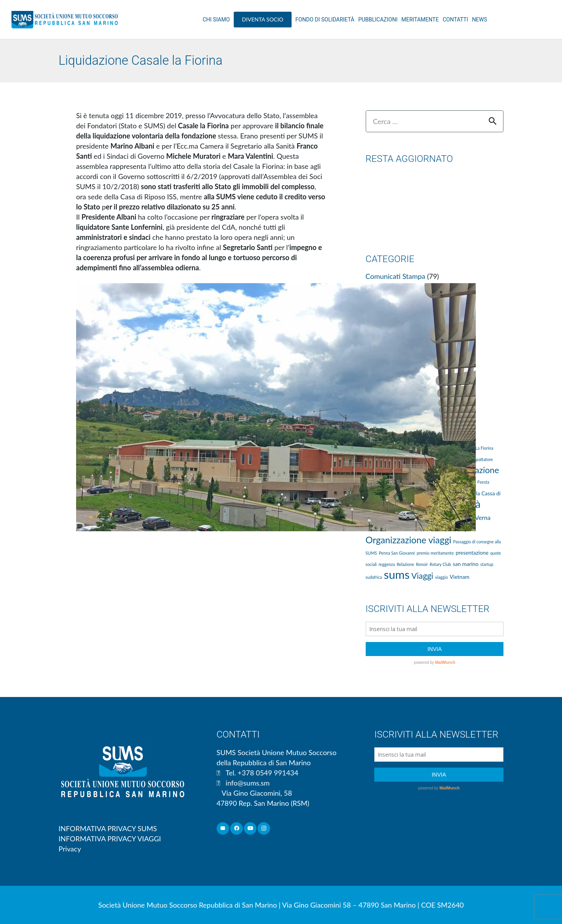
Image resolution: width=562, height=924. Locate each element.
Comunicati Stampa (396, 276)
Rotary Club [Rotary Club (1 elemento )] (440, 564)
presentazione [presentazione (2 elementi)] (472, 552)
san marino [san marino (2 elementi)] (466, 564)
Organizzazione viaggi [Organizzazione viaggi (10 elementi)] (409, 540)
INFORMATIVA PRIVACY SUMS (108, 828)
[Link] (65, 20)
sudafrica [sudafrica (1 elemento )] (374, 577)
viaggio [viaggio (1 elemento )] (442, 577)
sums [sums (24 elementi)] (397, 574)
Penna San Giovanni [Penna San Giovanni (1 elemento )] (397, 553)
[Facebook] (237, 829)
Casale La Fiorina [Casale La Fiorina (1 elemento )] (478, 448)
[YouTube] (250, 829)
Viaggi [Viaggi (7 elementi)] (422, 576)
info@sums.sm (248, 783)
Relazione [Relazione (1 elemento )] (405, 564)
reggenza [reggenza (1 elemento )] (387, 564)
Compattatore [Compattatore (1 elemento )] (480, 459)
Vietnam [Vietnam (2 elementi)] (459, 577)
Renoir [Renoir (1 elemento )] (422, 564)
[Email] (223, 829)
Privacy (70, 849)
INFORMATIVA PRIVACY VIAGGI (110, 839)
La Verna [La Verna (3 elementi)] (479, 517)
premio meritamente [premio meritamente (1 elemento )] (435, 553)
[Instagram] (264, 829)
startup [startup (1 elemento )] (487, 564)
